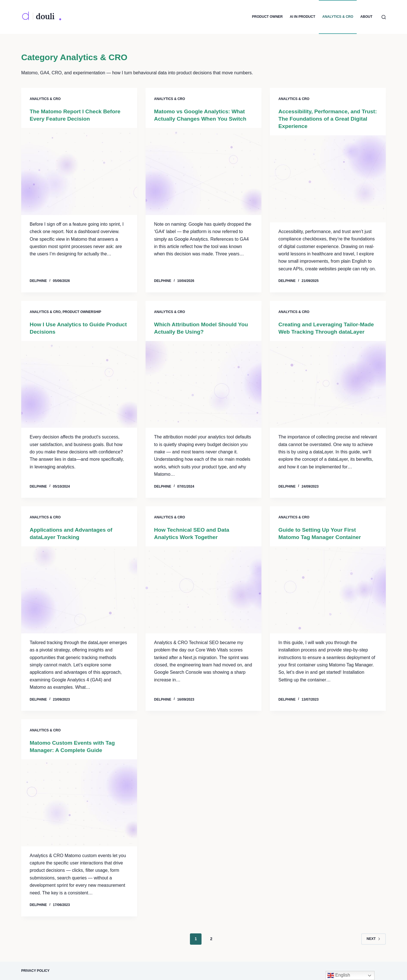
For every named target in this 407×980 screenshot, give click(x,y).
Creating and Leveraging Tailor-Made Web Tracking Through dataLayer (321, 332)
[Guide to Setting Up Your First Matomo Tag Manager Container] (328, 590)
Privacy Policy (35, 971)
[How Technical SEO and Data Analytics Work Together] (203, 590)
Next (374, 939)
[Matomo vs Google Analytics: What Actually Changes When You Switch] (203, 171)
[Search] (384, 17)
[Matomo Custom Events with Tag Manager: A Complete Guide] (79, 803)
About (366, 17)
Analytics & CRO (338, 17)
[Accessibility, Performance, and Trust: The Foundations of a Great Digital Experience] (328, 179)
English (339, 975)
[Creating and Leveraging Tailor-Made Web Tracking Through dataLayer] (328, 392)
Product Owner (268, 17)
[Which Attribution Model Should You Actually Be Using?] (203, 384)
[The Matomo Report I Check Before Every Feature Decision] (79, 171)
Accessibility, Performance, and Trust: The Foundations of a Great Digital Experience (324, 119)
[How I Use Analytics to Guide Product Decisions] (79, 384)
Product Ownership (82, 312)
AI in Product (302, 17)
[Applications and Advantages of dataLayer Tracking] (79, 590)
